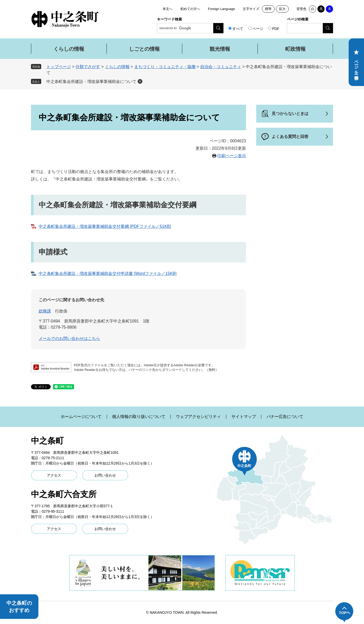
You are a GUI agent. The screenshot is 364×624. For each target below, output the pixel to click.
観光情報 (220, 49)
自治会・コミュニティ (221, 67)
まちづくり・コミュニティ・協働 (165, 67)
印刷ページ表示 (232, 156)
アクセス (54, 475)
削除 (140, 81)
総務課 (45, 311)
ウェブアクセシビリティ (198, 417)
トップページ (59, 67)
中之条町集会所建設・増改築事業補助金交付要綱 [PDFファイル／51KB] (105, 226)
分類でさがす (88, 67)
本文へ (168, 9)
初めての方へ (190, 9)
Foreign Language (221, 9)
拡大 (282, 9)
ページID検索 (298, 19)
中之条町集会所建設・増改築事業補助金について (91, 82)
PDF (276, 29)
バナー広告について (285, 417)
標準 (268, 9)
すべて (238, 29)
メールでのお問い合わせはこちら (69, 338)
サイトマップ (244, 417)
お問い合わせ (105, 475)
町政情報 (295, 49)
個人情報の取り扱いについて (139, 417)
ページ (258, 29)
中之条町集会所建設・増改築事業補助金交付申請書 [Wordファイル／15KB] (108, 273)
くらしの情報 (69, 49)
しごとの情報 (144, 49)
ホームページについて (81, 417)
